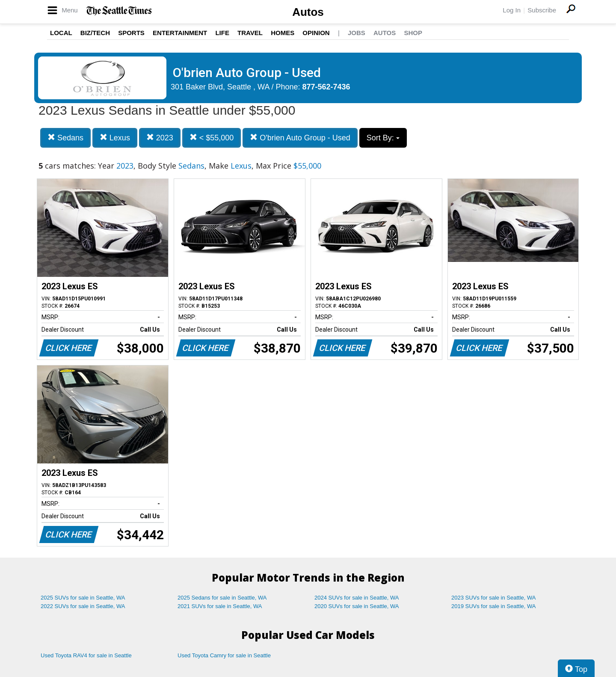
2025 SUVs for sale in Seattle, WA (83, 598)
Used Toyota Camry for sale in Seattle (224, 655)
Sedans (65, 138)
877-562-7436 (326, 87)
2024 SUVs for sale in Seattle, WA (357, 598)
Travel (250, 33)
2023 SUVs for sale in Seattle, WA (494, 598)
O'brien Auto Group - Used (300, 138)
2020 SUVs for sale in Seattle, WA (357, 606)
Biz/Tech (95, 33)
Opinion (316, 33)
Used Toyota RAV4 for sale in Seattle (86, 655)
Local (61, 33)
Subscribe (542, 10)
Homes (283, 33)
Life (222, 33)
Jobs (357, 33)
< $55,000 (212, 138)
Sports (131, 33)
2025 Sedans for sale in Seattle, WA (222, 598)
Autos (308, 12)
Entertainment (180, 33)
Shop (413, 33)
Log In (512, 10)
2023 (160, 138)
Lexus (115, 138)
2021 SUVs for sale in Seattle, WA (220, 606)
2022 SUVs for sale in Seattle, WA (83, 606)
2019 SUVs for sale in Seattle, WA (494, 606)
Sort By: (383, 138)
